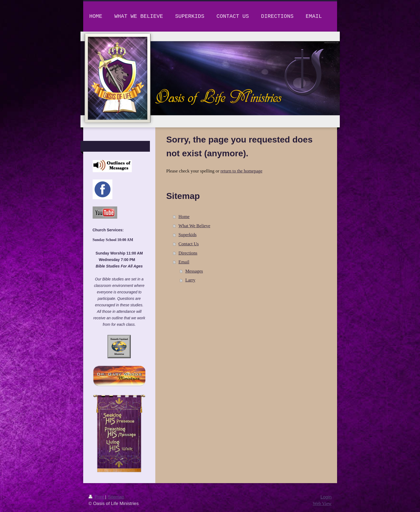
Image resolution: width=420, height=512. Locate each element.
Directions (188, 253)
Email (184, 262)
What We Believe (194, 226)
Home (184, 217)
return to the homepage (241, 171)
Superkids (188, 235)
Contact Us (189, 244)
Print (97, 497)
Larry (190, 280)
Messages (194, 271)
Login (326, 497)
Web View (322, 503)
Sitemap (116, 497)
